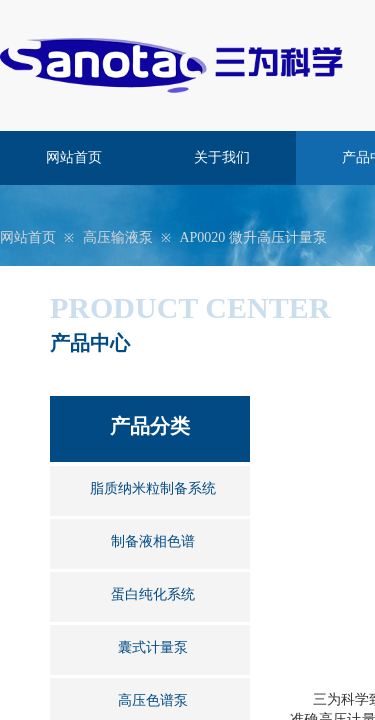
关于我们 (222, 157)
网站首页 (74, 157)
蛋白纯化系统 (153, 594)
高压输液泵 (118, 237)
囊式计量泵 (153, 647)
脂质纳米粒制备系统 (153, 488)
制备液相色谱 (153, 541)
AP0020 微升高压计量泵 (252, 237)
